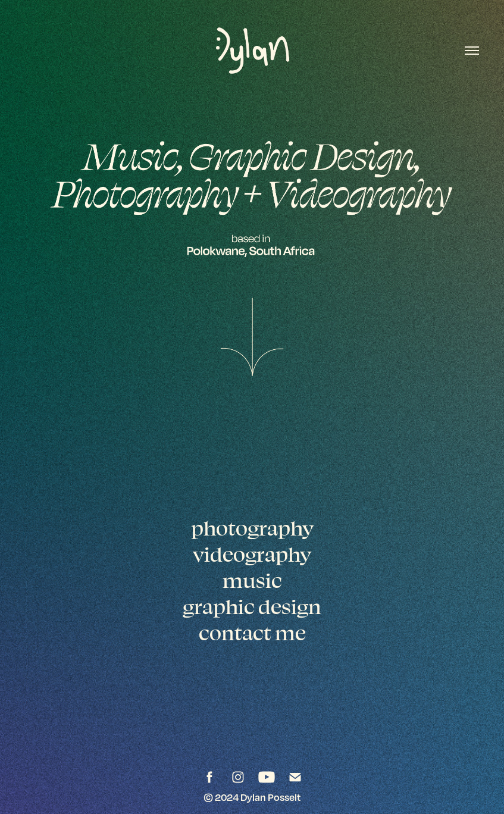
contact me (252, 633)
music (252, 580)
